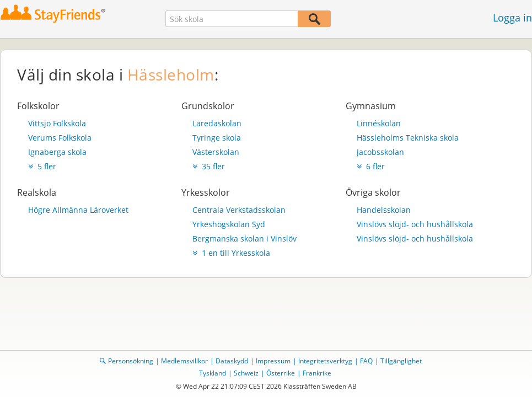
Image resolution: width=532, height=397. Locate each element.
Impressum (273, 361)
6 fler (371, 166)
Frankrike (317, 373)
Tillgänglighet (401, 361)
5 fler (42, 166)
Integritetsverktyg (325, 361)
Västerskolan (216, 152)
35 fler (209, 166)
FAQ (366, 361)
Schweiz (246, 373)
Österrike (281, 373)
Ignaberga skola (57, 152)
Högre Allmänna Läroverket (78, 210)
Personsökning (131, 361)
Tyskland (213, 373)
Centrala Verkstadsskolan (239, 210)
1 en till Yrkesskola (231, 253)
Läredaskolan (217, 123)
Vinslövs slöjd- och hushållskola (415, 224)
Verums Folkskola (60, 138)
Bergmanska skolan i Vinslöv (244, 238)
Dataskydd (232, 361)
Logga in (512, 18)
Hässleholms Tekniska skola (408, 138)
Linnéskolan (379, 123)
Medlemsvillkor (184, 361)
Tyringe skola (217, 138)
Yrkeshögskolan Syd (229, 224)
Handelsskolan (384, 210)
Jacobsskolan (380, 152)
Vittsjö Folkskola (57, 123)
